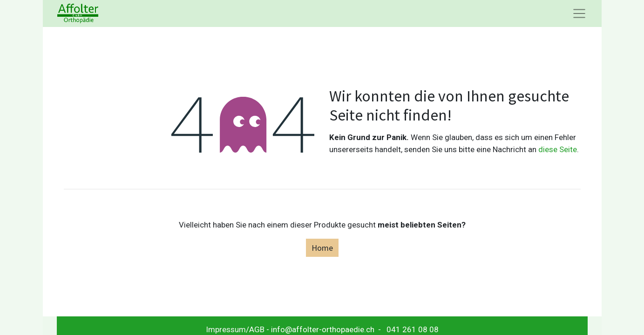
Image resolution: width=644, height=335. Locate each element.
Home (322, 248)
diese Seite (558, 149)
